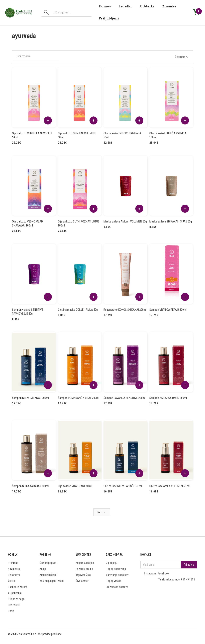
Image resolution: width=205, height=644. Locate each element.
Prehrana (13, 563)
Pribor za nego (16, 599)
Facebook (163, 573)
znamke (169, 6)
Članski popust (48, 563)
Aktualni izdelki (48, 575)
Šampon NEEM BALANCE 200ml (30, 398)
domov (105, 6)
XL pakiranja (15, 593)
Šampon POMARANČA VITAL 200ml (78, 398)
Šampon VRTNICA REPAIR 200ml (168, 310)
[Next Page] (102, 512)
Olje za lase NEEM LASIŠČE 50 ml (123, 486)
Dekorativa (14, 575)
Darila (11, 611)
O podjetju (112, 563)
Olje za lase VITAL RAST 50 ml (75, 486)
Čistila (12, 581)
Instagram (150, 573)
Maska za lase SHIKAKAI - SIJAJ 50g (171, 221)
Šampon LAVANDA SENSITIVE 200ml (124, 398)
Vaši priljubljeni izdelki (52, 581)
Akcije (43, 569)
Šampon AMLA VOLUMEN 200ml (168, 398)
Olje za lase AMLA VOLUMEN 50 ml (169, 486)
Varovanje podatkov (117, 575)
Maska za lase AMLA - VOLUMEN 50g (125, 221)
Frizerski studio (84, 569)
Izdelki (125, 6)
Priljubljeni (109, 18)
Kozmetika (14, 569)
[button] (182, 57)
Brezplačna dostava (117, 587)
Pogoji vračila (114, 581)
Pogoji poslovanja (116, 569)
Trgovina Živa (83, 575)
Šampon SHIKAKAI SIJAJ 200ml (30, 486)
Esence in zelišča (18, 587)
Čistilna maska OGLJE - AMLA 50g (78, 310)
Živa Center (82, 581)
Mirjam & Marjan (85, 563)
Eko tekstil (14, 605)
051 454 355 (188, 579)
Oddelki (147, 6)
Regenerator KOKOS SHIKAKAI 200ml (125, 310)
